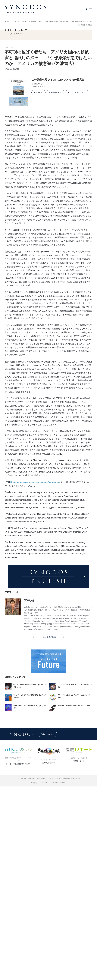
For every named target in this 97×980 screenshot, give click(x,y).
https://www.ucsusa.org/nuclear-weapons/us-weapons (35, 482)
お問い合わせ (41, 778)
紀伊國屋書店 (54, 92)
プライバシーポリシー (54, 778)
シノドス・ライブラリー (19, 22)
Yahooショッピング (76, 92)
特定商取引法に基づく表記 (72, 778)
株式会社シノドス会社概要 (26, 778)
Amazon (37, 92)
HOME (7, 22)
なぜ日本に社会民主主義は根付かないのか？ (74, 706)
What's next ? (48, 734)
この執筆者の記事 (48, 637)
